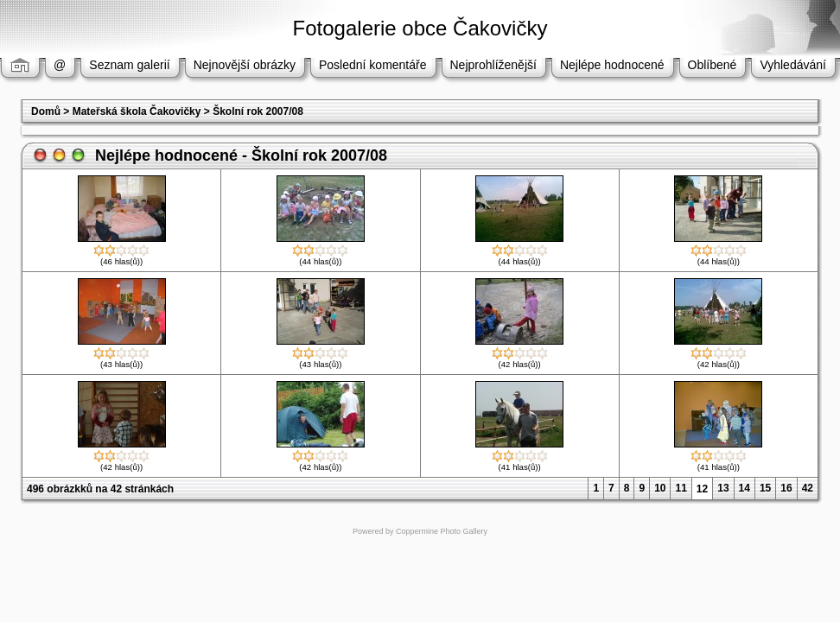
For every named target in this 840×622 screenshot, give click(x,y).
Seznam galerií (129, 65)
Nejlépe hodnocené (612, 65)
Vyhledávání (793, 65)
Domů (46, 111)
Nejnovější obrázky (245, 65)
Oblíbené (713, 65)
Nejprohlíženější (493, 65)
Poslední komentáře (373, 65)
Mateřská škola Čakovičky (137, 111)
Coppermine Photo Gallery (442, 531)
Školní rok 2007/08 (258, 111)
